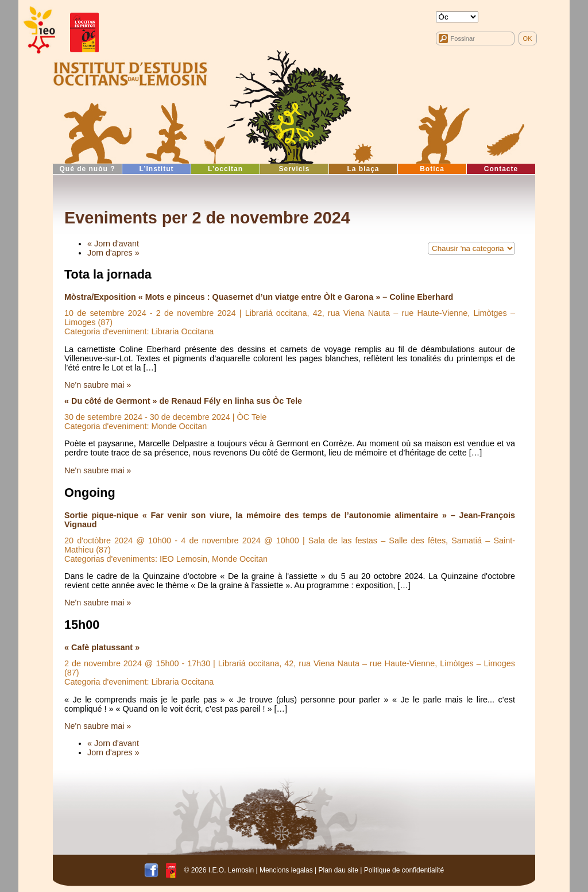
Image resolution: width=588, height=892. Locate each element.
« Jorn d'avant (113, 244)
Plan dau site (338, 870)
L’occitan (225, 169)
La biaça (363, 169)
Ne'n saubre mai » (98, 385)
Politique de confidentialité (404, 870)
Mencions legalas (286, 870)
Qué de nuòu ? (88, 169)
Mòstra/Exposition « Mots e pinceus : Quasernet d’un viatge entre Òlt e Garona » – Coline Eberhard (259, 297)
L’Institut (157, 169)
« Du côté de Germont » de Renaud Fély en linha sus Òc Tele (183, 401)
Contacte (501, 169)
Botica (432, 169)
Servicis (294, 169)
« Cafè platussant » (102, 647)
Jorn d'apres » (113, 253)
